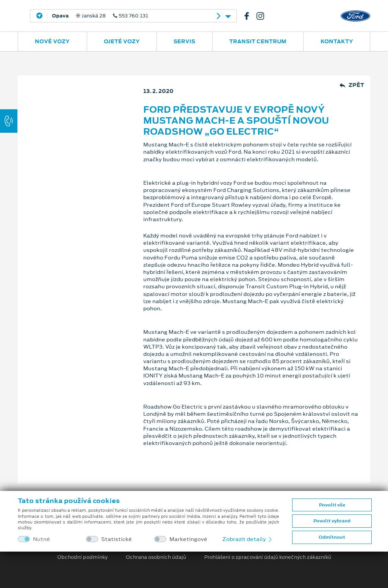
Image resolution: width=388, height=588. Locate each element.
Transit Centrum (258, 41)
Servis (184, 41)
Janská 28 (100, 16)
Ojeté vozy (122, 41)
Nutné (41, 539)
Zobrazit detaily (248, 539)
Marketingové (188, 539)
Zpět (352, 85)
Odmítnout (332, 537)
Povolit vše (332, 505)
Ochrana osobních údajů (156, 557)
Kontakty (337, 41)
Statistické (117, 539)
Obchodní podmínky (82, 557)
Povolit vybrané (332, 521)
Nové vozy (52, 41)
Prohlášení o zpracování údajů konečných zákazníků (268, 557)
